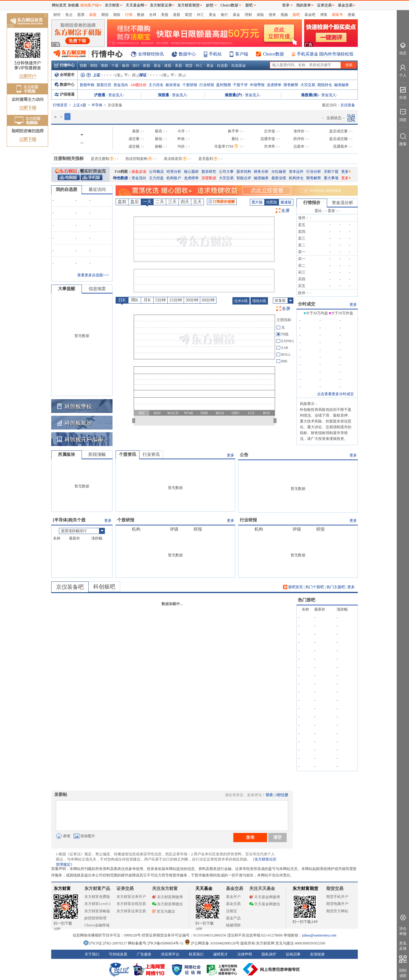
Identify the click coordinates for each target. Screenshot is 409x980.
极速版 (286, 202)
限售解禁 (291, 85)
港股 (177, 15)
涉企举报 (403, 931)
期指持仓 (325, 85)
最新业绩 (279, 178)
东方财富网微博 (167, 897)
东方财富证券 (161, 5)
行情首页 (60, 105)
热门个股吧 (315, 587)
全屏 (285, 211)
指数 (83, 66)
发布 (250, 837)
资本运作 (296, 172)
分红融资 (279, 172)
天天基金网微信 (265, 904)
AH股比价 (138, 85)
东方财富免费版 (97, 897)
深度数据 (209, 178)
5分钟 (161, 300)
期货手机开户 (337, 897)
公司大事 (226, 172)
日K (122, 300)
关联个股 (331, 172)
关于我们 (92, 954)
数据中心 (187, 54)
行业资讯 (151, 454)
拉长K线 (241, 301)
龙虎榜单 (274, 85)
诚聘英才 (220, 954)
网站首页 (59, 5)
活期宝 (231, 911)
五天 (197, 202)
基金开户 (233, 897)
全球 (153, 15)
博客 (324, 15)
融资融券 (342, 85)
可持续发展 (118, 954)
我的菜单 (304, 5)
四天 (185, 202)
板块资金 (173, 85)
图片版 (257, 202)
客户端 (242, 54)
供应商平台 (170, 954)
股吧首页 (293, 587)
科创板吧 (104, 587)
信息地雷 (97, 289)
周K (135, 300)
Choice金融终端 (97, 925)
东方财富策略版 (97, 911)
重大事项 (331, 178)
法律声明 (245, 954)
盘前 (122, 202)
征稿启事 (293, 954)
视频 (284, 15)
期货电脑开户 (337, 904)
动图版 (272, 202)
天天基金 (204, 889)
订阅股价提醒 (222, 202)
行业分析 (314, 172)
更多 (346, 172)
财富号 (338, 15)
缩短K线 (259, 301)
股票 (81, 15)
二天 (160, 202)
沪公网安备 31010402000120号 (212, 943)
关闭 (45, 16)
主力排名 (156, 85)
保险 (260, 15)
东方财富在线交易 (131, 904)
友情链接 (317, 954)
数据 (141, 15)
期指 (105, 15)
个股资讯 (128, 454)
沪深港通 (65, 94)
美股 (165, 15)
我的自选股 (67, 189)
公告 (244, 455)
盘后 (135, 202)
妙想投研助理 (95, 918)
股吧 (296, 15)
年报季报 (257, 85)
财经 (57, 15)
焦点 (69, 15)
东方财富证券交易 (131, 911)
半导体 (97, 105)
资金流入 (116, 95)
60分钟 (208, 300)
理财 (248, 15)
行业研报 (207, 85)
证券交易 (324, 5)
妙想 (210, 5)
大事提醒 (67, 289)
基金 (236, 15)
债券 (272, 15)
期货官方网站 (337, 911)
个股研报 (190, 85)
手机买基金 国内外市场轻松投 (325, 54)
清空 (277, 837)
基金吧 (310, 15)
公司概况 (156, 172)
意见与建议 (164, 911)
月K (147, 300)
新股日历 (104, 85)
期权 (117, 15)
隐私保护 (269, 954)
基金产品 (233, 918)
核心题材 (191, 172)
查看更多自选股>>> (93, 275)
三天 (172, 202)
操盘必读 (139, 172)
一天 (147, 202)
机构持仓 (296, 178)
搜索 (351, 15)
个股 (115, 66)
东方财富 (62, 889)
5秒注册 (282, 795)
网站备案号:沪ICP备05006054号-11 (156, 943)
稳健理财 (233, 925)
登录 (269, 795)
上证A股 (80, 105)
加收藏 (73, 5)
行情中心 (64, 65)
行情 (129, 15)
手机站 (215, 54)
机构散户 (174, 178)
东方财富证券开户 (131, 897)
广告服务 (144, 954)
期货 (189, 15)
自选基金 (239, 66)
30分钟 (192, 300)
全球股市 (65, 75)
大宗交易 (308, 85)
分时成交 (307, 304)
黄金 (212, 15)
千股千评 (240, 85)
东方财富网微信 (167, 904)
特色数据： (122, 178)
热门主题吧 (336, 587)
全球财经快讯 (151, 54)
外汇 (201, 15)
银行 (224, 15)
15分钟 (176, 300)
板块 (126, 66)
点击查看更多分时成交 (335, 394)
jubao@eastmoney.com (319, 935)
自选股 (222, 66)
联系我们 (196, 954)
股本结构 (244, 172)
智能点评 (244, 178)
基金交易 (233, 904)
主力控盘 (156, 178)
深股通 (163, 95)
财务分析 (261, 172)
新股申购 (87, 85)
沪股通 (100, 95)
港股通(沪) (233, 95)
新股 (93, 15)
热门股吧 (307, 600)
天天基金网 (135, 5)
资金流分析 (342, 203)
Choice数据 (273, 54)
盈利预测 (224, 85)
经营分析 (174, 172)
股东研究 (209, 172)
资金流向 (121, 85)
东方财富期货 (305, 889)
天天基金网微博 (265, 897)
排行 (136, 66)
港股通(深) (310, 95)
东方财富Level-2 (97, 904)
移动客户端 (90, 5)
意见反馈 (403, 946)
